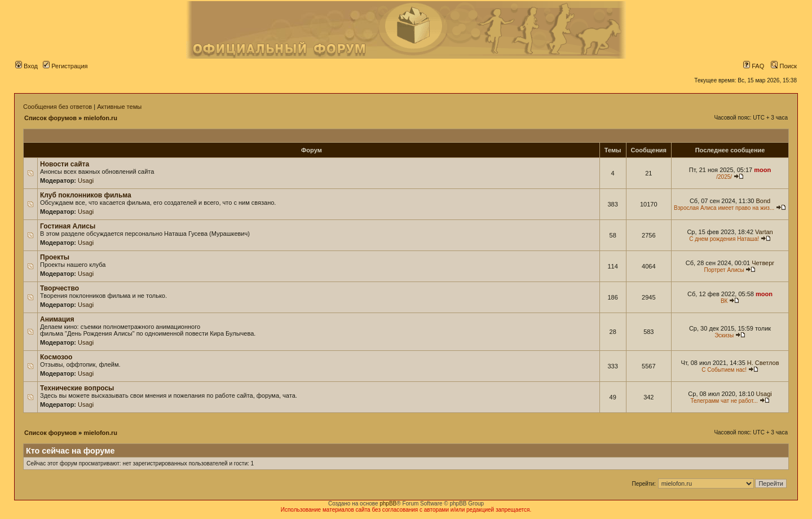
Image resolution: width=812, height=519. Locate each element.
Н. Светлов (763, 363)
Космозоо (56, 357)
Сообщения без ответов (58, 107)
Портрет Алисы (724, 270)
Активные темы (119, 107)
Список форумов (50, 118)
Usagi (86, 181)
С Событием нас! (724, 370)
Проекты (55, 257)
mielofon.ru (100, 118)
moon (762, 170)
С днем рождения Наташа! (724, 239)
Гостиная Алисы (68, 226)
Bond (763, 201)
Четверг (763, 263)
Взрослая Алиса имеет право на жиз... (724, 208)
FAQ (754, 66)
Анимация (57, 319)
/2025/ (724, 177)
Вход (27, 66)
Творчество (59, 288)
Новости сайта (65, 164)
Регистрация (65, 66)
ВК (724, 301)
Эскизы (724, 335)
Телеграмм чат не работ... (724, 401)
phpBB (388, 503)
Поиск (784, 66)
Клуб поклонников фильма (86, 195)
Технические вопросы (77, 388)
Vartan (764, 232)
